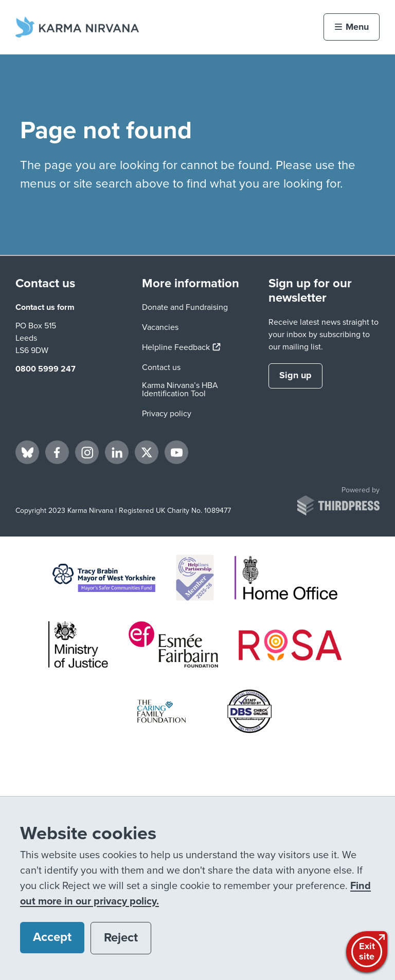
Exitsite (368, 951)
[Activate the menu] (352, 27)
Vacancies (160, 327)
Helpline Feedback (181, 347)
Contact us (161, 367)
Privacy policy (167, 414)
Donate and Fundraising (185, 307)
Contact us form (45, 307)
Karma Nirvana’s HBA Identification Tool (180, 390)
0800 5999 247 (46, 369)
